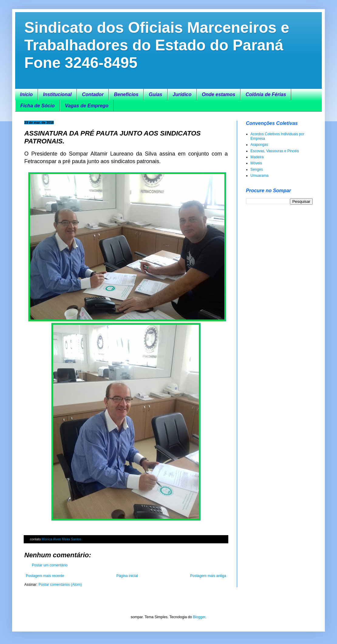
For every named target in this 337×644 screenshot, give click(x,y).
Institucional (57, 94)
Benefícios (126, 94)
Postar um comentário (50, 565)
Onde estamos (219, 94)
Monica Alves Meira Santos (61, 539)
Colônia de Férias (266, 94)
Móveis (256, 163)
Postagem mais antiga (208, 576)
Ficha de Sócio (37, 106)
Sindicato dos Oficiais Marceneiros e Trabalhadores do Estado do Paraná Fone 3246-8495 (157, 45)
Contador (93, 94)
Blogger (199, 617)
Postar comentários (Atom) (60, 585)
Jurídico (182, 94)
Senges (257, 169)
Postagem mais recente (45, 576)
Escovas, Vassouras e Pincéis (275, 151)
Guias (155, 94)
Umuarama (259, 176)
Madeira (257, 157)
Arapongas (259, 145)
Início (26, 94)
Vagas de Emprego (87, 106)
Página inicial (127, 576)
